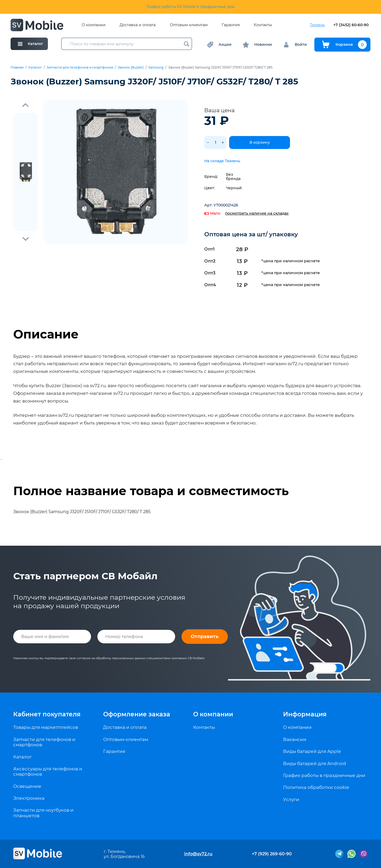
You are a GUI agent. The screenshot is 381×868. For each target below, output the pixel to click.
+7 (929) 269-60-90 (272, 854)
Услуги (291, 799)
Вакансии (295, 739)
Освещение (27, 786)
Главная (17, 67)
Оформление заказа (137, 714)
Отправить (205, 636)
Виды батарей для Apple (312, 751)
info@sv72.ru (198, 854)
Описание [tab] (46, 334)
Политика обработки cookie (316, 787)
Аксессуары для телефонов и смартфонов (48, 771)
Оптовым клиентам (189, 25)
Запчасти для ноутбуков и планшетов (43, 813)
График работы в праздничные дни (324, 775)
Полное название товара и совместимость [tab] (151, 491)
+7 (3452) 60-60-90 (351, 25)
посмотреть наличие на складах (257, 213)
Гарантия (231, 25)
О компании (94, 25)
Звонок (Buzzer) (131, 67)
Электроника (29, 798)
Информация (305, 714)
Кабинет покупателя (47, 714)
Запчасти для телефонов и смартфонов (80, 67)
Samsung (156, 67)
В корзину (260, 142)
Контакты (263, 25)
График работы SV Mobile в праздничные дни (191, 7)
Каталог (35, 67)
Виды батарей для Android (315, 763)
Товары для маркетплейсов (46, 727)
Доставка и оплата (138, 25)
